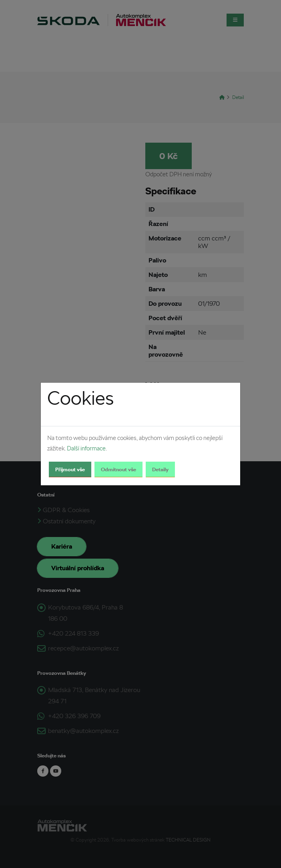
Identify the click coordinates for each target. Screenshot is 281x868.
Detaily (160, 469)
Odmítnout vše (118, 469)
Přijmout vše (70, 469)
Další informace (86, 448)
